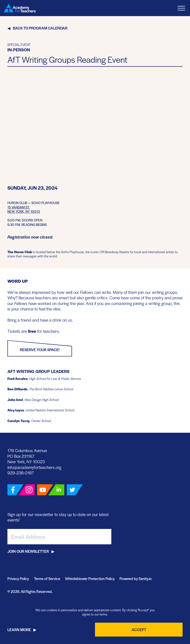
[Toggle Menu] (181, 8)
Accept (139, 629)
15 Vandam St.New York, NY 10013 (24, 209)
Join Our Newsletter (28, 551)
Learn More (19, 629)
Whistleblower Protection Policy (90, 578)
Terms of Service (47, 578)
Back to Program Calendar (40, 28)
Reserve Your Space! (40, 350)
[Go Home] (20, 8)
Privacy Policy (18, 578)
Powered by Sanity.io (136, 578)
